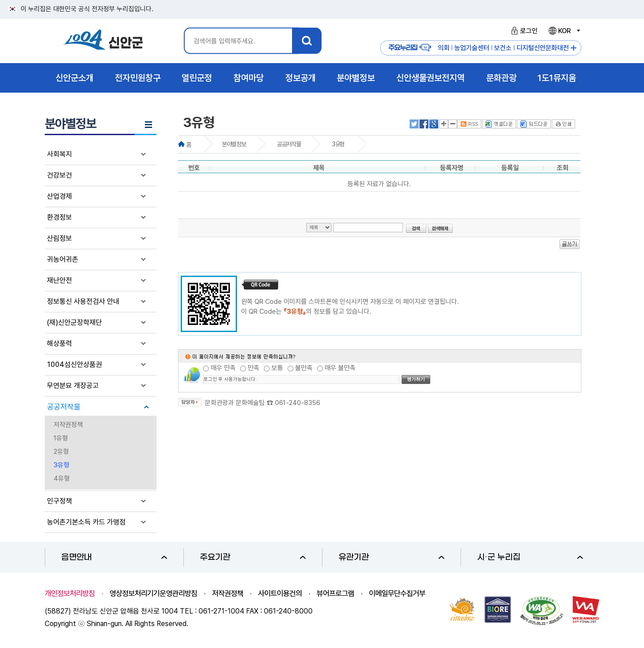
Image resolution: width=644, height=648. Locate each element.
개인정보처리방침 (70, 593)
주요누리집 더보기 (574, 48)
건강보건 (59, 175)
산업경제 (59, 196)
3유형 (61, 465)
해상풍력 (59, 343)
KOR (564, 31)
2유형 (61, 452)
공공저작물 (64, 407)
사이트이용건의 (280, 593)
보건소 (503, 48)
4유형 (62, 478)
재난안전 (59, 280)
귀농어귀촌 (63, 259)
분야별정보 (234, 144)
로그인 (523, 31)
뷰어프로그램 (335, 593)
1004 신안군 (103, 41)
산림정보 (59, 238)
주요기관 (253, 557)
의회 (444, 48)
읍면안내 (114, 557)
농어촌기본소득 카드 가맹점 (86, 522)
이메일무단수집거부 (397, 593)
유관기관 (392, 557)
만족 (254, 368)
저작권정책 (68, 425)
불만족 (304, 368)
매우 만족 (223, 368)
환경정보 (59, 217)
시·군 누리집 (530, 557)
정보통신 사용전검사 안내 (83, 301)
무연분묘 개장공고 (73, 386)
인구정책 (59, 501)
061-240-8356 (298, 403)
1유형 (61, 438)
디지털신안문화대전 (543, 48)
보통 (277, 368)
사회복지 (59, 154)
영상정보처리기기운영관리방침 (153, 593)
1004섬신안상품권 (74, 364)
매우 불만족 (340, 368)
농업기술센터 (472, 48)
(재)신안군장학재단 (74, 322)
